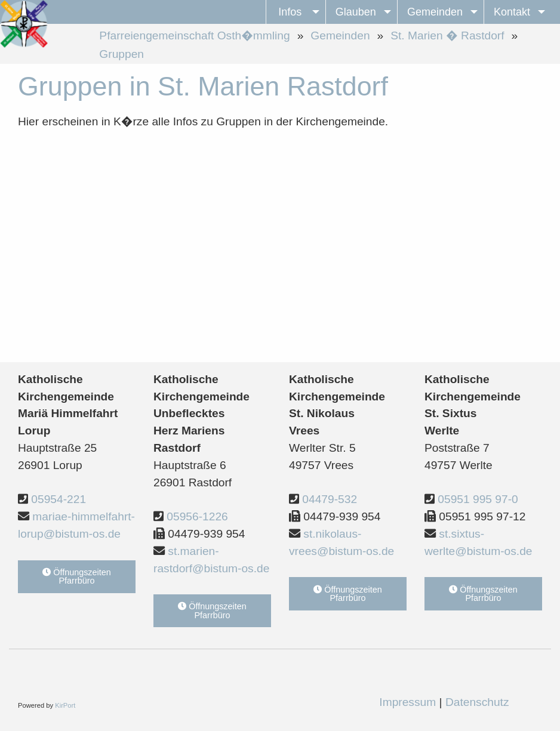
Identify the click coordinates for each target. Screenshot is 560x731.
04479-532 (330, 499)
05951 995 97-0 (478, 499)
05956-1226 (197, 516)
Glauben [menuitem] (356, 12)
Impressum (407, 702)
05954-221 (59, 499)
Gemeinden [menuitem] (435, 12)
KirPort (65, 705)
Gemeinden (340, 36)
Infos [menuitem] (290, 12)
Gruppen (121, 54)
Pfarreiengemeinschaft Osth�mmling (194, 36)
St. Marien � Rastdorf (447, 36)
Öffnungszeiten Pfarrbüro (77, 576)
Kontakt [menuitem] (512, 12)
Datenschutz (477, 702)
